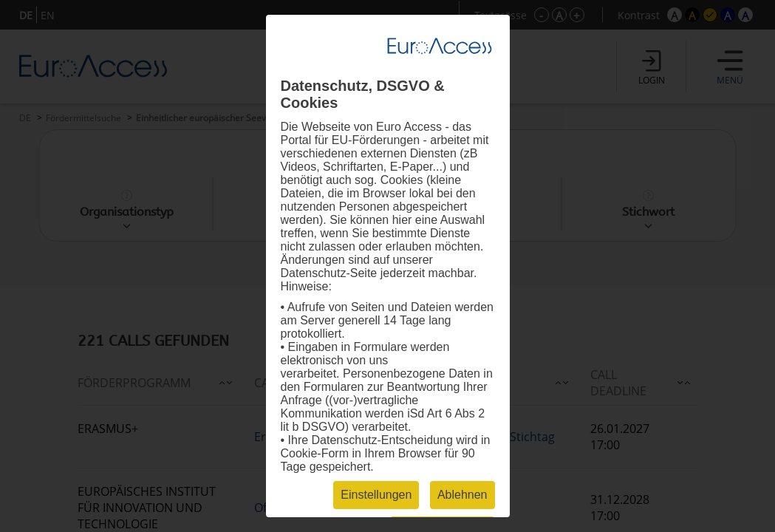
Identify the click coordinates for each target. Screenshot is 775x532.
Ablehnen (462, 495)
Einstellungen (376, 495)
